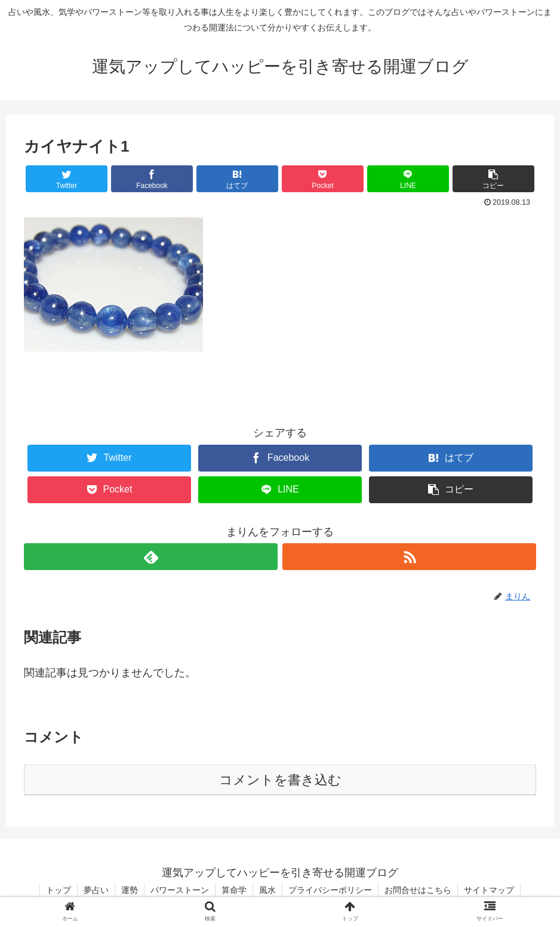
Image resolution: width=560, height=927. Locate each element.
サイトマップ (489, 890)
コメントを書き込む (280, 780)
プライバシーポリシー (330, 890)
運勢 (130, 890)
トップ (59, 890)
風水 (267, 890)
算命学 (234, 890)
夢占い (96, 890)
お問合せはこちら (418, 890)
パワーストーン (180, 890)
